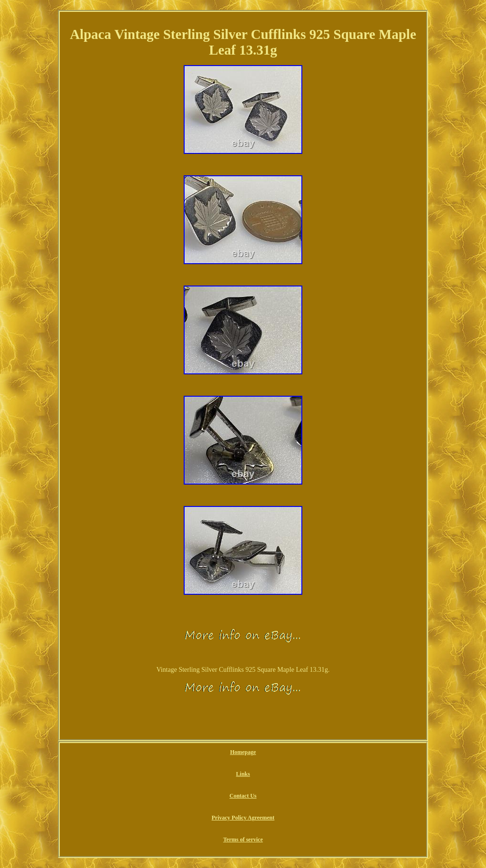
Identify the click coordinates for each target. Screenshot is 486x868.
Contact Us (243, 796)
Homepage (243, 752)
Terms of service (243, 839)
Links (243, 774)
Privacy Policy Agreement (243, 818)
